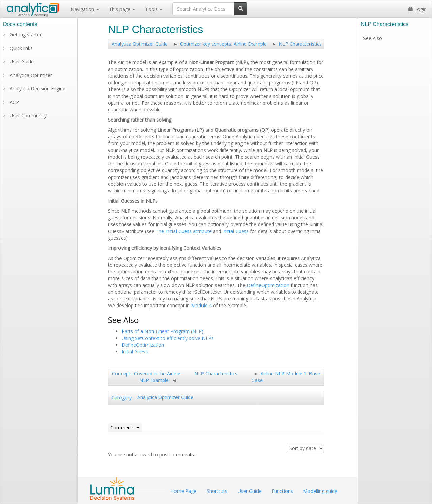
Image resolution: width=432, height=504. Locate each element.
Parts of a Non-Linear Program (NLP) (163, 331)
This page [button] (122, 9)
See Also (373, 38)
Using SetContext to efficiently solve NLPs (168, 338)
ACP (14, 102)
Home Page (183, 491)
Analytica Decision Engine (38, 89)
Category (122, 397)
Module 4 (201, 305)
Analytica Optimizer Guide (140, 44)
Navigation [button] (85, 9)
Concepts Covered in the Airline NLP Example (146, 377)
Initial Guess (236, 231)
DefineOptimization (268, 285)
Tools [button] (154, 9)
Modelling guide (320, 491)
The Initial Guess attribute (184, 231)
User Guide (22, 62)
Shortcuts (217, 491)
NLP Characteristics (300, 44)
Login (417, 9)
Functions (282, 491)
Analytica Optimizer (31, 75)
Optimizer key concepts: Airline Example (223, 44)
